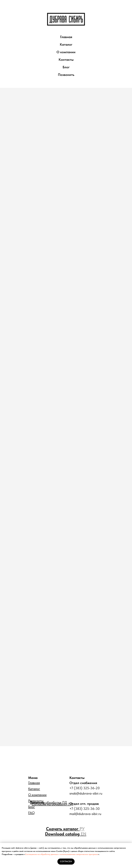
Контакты (66, 60)
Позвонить (66, 75)
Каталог (66, 44)
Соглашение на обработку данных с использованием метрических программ (62, 854)
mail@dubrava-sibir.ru (85, 814)
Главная (66, 37)
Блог (66, 67)
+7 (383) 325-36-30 (85, 809)
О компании (66, 52)
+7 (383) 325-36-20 (85, 788)
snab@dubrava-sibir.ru (86, 793)
